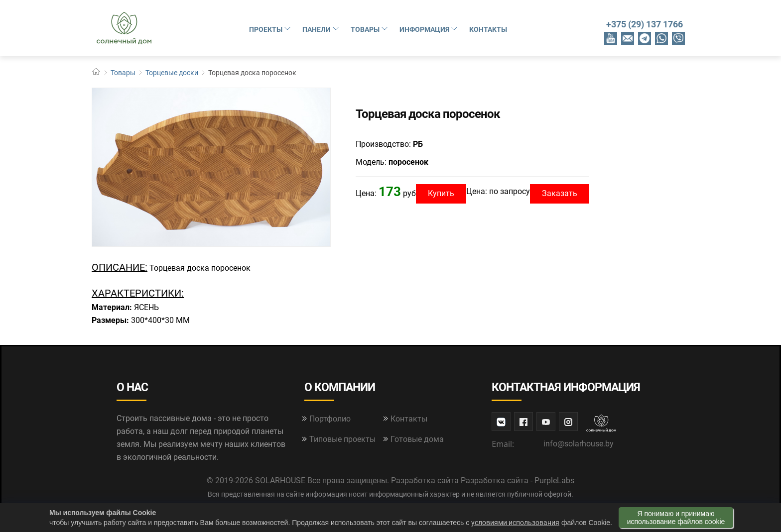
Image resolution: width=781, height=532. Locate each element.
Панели (322, 29)
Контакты (488, 29)
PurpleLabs (554, 480)
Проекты (271, 29)
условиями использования (515, 523)
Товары (370, 29)
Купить (441, 193)
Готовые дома (417, 439)
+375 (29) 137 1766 (645, 24)
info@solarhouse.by (579, 444)
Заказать (560, 193)
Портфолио (330, 419)
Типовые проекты (342, 439)
